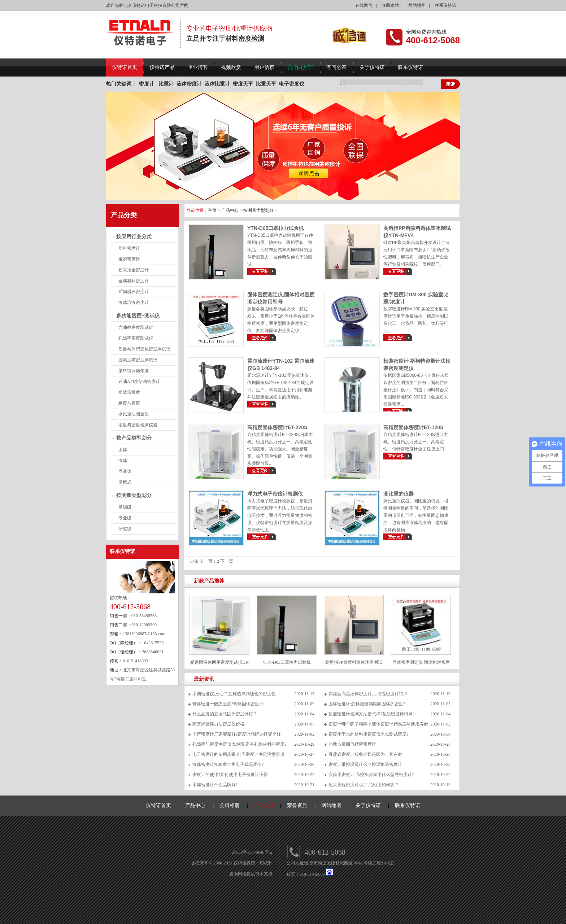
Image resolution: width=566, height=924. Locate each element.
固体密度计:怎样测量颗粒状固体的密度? (367, 704)
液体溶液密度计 (134, 302)
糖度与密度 (129, 403)
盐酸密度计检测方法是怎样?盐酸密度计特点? (372, 714)
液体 (123, 461)
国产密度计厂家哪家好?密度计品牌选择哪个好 (237, 734)
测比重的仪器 (399, 494)
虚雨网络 (238, 874)
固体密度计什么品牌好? (215, 785)
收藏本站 (390, 5)
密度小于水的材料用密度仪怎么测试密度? (368, 734)
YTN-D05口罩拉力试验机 (275, 228)
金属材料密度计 (134, 281)
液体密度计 (189, 84)
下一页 (227, 561)
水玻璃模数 (129, 392)
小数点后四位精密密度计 (352, 744)
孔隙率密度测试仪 (136, 338)
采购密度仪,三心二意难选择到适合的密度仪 (234, 694)
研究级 (125, 529)
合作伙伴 (300, 67)
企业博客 (198, 67)
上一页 (206, 561)
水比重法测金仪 (134, 414)
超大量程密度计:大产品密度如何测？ (364, 785)
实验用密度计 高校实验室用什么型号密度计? (371, 775)
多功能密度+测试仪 (138, 316)
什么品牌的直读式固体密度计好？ (225, 714)
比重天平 (266, 84)
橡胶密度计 (129, 259)
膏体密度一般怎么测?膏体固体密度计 (228, 704)
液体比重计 (217, 84)
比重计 (166, 84)
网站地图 (417, 5)
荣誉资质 (297, 805)
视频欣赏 (231, 67)
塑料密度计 (129, 248)
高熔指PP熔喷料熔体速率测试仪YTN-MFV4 (354, 665)
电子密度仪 (292, 84)
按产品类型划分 (134, 438)
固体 (123, 450)
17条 (194, 561)
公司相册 (230, 805)
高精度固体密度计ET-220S (277, 427)
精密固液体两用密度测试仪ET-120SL (219, 665)
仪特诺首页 (125, 67)
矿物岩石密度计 (134, 292)
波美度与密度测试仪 (138, 360)
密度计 (147, 84)
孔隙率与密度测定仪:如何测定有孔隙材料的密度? (240, 744)
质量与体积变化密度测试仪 (144, 349)
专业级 (125, 518)
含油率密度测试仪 (136, 327)
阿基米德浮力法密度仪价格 (218, 724)
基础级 (125, 507)
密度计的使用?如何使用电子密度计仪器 (230, 775)
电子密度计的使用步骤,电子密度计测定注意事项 (238, 754)
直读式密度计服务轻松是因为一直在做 (365, 754)
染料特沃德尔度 (134, 371)
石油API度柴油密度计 (139, 382)
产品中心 (230, 210)
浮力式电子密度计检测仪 (275, 494)
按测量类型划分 (134, 495)
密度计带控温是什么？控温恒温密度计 (365, 764)
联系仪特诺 (445, 5)
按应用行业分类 (134, 237)
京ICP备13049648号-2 (252, 852)
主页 (212, 210)
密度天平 (243, 84)
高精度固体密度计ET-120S (413, 427)
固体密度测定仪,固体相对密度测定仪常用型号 (421, 665)
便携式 (125, 482)
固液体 (125, 471)
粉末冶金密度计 (134, 270)
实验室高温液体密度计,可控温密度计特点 (368, 694)
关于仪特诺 (372, 67)
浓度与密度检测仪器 (138, 425)
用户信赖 (264, 67)
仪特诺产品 (162, 67)
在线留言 (364, 5)
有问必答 (336, 67)
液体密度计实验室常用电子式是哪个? (228, 764)
